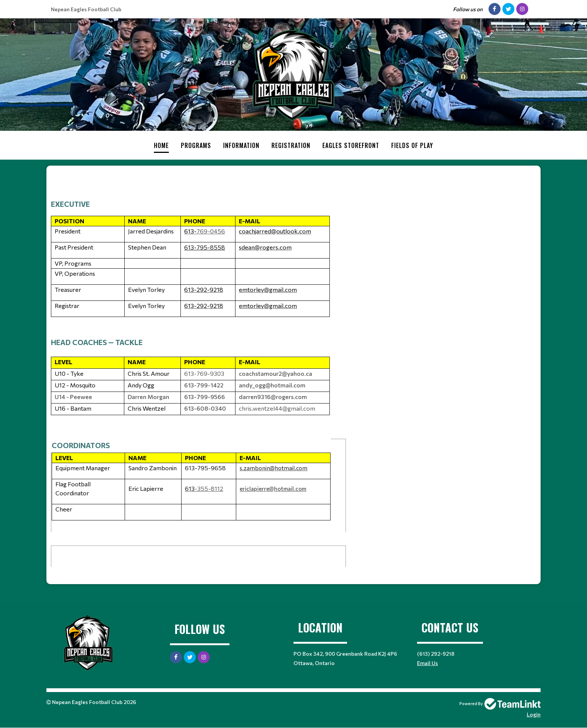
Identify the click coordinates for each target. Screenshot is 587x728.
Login (534, 714)
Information (241, 145)
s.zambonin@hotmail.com (273, 468)
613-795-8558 (205, 247)
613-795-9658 (205, 468)
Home (161, 145)
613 (190, 488)
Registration (291, 145)
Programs (196, 145)
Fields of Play (412, 145)
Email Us (428, 663)
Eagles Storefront (351, 145)
